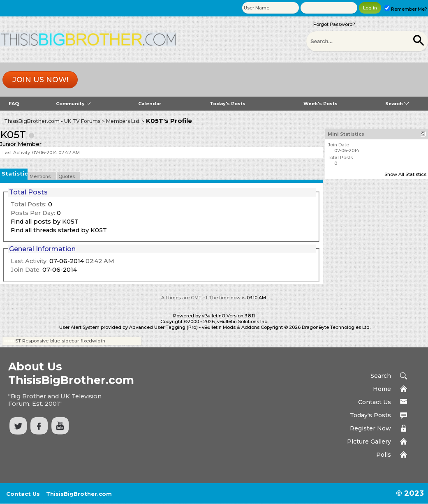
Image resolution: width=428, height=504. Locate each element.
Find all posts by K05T (45, 222)
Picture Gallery (369, 442)
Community (73, 104)
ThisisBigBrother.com (79, 494)
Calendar (150, 104)
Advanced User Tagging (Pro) (163, 327)
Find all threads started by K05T (59, 230)
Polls (384, 455)
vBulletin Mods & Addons (231, 327)
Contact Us (375, 402)
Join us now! (40, 80)
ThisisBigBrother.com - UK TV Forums (52, 121)
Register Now (370, 428)
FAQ (14, 104)
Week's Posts (320, 104)
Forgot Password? (334, 24)
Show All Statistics (405, 174)
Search (397, 104)
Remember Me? (406, 9)
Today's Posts (228, 104)
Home (382, 389)
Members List (123, 121)
